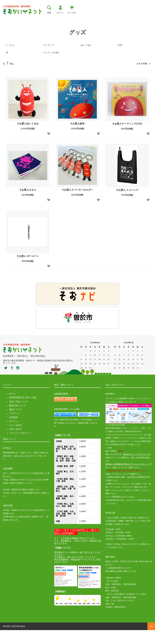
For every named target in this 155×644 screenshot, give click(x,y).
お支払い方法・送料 (49, 17)
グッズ (16, 26)
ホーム (6, 26)
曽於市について (24, 17)
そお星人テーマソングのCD (127, 138)
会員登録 (13, 431)
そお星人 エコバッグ (127, 204)
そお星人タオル (28, 204)
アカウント (14, 427)
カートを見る (15, 439)
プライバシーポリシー (20, 447)
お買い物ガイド (73, 17)
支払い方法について (19, 415)
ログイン (13, 435)
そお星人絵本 (77, 138)
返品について (15, 423)
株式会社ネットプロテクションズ (137, 468)
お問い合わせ (15, 443)
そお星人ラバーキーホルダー (77, 204)
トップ (7, 17)
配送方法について (18, 419)
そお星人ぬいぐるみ (28, 138)
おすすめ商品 (94, 17)
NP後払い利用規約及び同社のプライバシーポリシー (127, 478)
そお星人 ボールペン (28, 270)
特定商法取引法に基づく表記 (23, 411)
